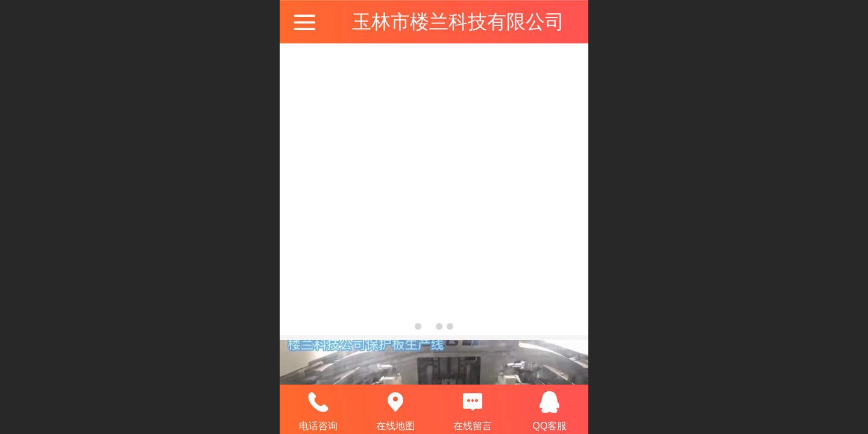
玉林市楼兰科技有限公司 (458, 22)
